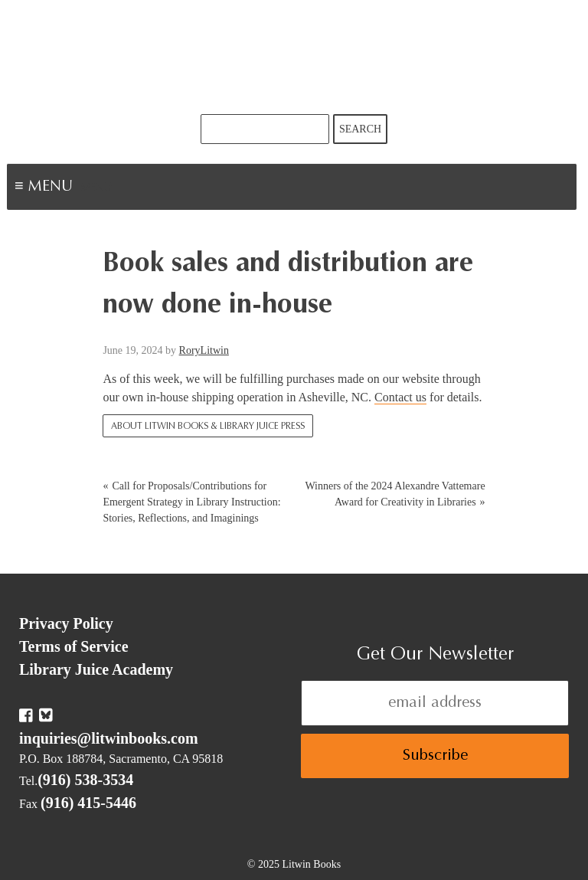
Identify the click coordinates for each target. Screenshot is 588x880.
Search (360, 129)
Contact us (400, 397)
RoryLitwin (204, 350)
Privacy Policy (66, 623)
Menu (96, 188)
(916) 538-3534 (85, 780)
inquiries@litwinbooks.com (109, 738)
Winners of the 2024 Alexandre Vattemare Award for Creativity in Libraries (395, 494)
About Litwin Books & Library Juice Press (208, 427)
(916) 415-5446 (88, 803)
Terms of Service (74, 646)
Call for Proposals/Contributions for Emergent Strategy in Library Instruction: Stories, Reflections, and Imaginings (191, 502)
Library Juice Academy (96, 669)
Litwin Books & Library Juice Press (294, 57)
